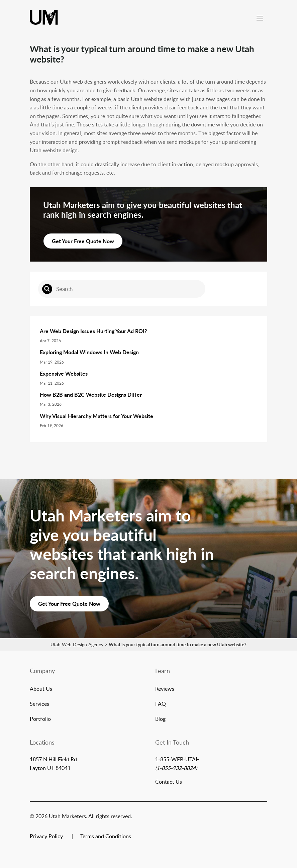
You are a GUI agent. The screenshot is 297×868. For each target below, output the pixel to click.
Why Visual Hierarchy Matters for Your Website (96, 416)
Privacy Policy (46, 837)
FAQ (161, 704)
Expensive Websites (64, 373)
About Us (41, 689)
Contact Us (169, 782)
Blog (160, 719)
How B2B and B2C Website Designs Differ (91, 395)
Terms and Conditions (106, 837)
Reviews (165, 689)
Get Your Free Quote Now (83, 241)
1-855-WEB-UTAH (177, 759)
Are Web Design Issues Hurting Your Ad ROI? (93, 331)
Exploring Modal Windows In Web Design (89, 352)
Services (39, 704)
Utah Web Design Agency (77, 644)
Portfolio (40, 719)
